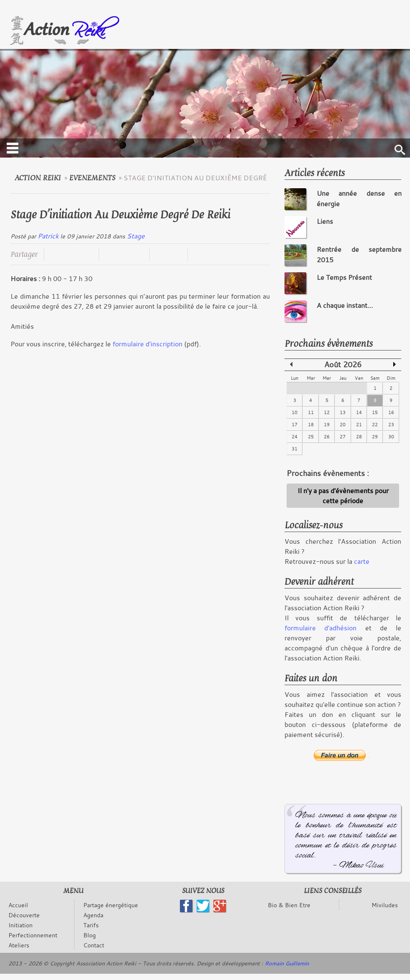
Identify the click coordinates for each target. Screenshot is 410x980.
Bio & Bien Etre (289, 905)
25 (311, 437)
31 (295, 449)
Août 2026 (343, 365)
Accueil (18, 905)
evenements (92, 178)
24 (295, 437)
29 (375, 437)
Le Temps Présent (344, 277)
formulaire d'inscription (147, 344)
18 (311, 425)
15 (375, 412)
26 (327, 437)
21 (359, 425)
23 (391, 425)
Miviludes (385, 905)
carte (362, 561)
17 (295, 425)
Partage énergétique (111, 905)
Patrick (48, 236)
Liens (325, 221)
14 (359, 412)
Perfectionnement (33, 935)
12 (327, 412)
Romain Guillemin (287, 963)
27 (343, 437)
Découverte (24, 915)
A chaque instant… (345, 305)
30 (391, 437)
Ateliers (19, 945)
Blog (90, 935)
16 (391, 412)
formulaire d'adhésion (320, 628)
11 (311, 412)
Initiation (20, 925)
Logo (64, 31)
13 (343, 412)
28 (359, 437)
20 (343, 425)
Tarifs (91, 925)
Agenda (93, 915)
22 (375, 425)
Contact (94, 945)
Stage (136, 236)
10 (295, 412)
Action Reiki (38, 178)
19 (327, 425)
